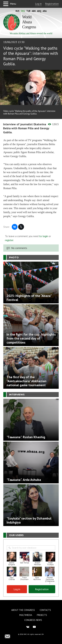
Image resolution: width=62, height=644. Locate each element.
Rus (18, 11)
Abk (34, 11)
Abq (39, 11)
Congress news (33, 620)
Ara (45, 11)
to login (44, 236)
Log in (38, 4)
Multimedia (26, 615)
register (9, 240)
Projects (42, 615)
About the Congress (23, 610)
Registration (52, 4)
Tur (28, 11)
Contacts (45, 610)
